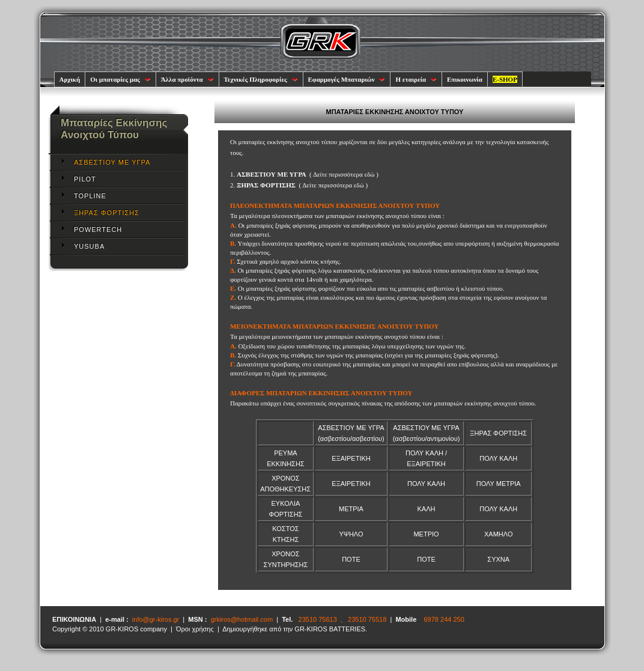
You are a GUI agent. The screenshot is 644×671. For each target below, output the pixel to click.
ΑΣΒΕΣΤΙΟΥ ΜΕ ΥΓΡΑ (112, 162)
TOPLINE (90, 196)
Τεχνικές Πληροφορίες (261, 79)
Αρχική (70, 79)
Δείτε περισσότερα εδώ (344, 174)
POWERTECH (98, 229)
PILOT (85, 179)
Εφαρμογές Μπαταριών (347, 79)
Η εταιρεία (416, 79)
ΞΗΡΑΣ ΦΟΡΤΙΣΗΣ (107, 213)
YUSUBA (89, 246)
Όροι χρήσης (195, 629)
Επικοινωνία (465, 79)
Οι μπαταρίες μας (120, 79)
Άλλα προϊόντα (187, 79)
